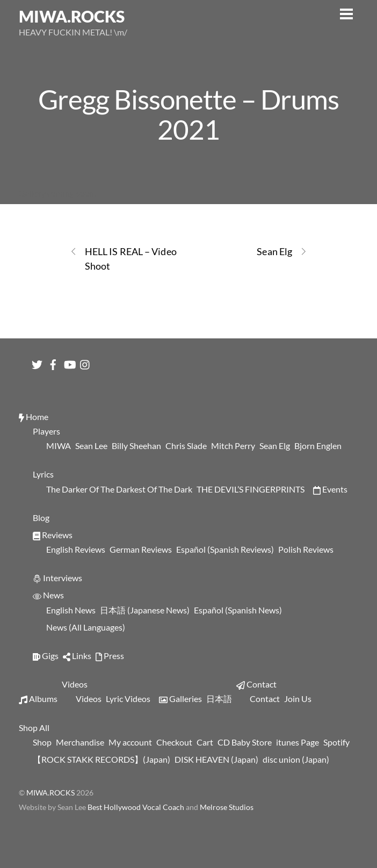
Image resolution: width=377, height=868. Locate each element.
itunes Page (298, 742)
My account (130, 742)
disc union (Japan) (296, 759)
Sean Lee (91, 446)
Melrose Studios (227, 807)
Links (77, 656)
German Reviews (141, 549)
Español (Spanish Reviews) (225, 549)
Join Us (298, 699)
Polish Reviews (306, 549)
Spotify (336, 742)
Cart (205, 742)
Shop (42, 742)
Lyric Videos (128, 699)
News (48, 595)
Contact (256, 684)
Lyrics (43, 474)
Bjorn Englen (318, 446)
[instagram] (85, 362)
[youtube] (69, 362)
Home (34, 417)
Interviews (57, 578)
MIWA (59, 446)
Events (330, 489)
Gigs (46, 656)
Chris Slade (186, 446)
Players (46, 431)
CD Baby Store (245, 742)
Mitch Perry (233, 446)
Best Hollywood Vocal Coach (137, 807)
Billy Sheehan (136, 446)
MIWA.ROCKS (50, 793)
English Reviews (76, 549)
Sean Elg (282, 252)
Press (110, 656)
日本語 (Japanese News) (145, 610)
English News (71, 610)
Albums (38, 699)
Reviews (53, 535)
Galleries (180, 699)
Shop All (34, 728)
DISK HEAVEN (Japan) (216, 759)
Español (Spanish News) (238, 610)
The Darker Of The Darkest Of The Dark (119, 489)
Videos (75, 684)
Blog (41, 518)
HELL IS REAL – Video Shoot (123, 258)
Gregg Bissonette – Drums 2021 (188, 114)
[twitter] (37, 362)
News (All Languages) (86, 627)
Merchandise (80, 742)
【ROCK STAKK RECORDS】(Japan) (102, 759)
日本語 (219, 699)
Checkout (174, 742)
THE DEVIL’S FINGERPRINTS (251, 489)
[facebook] (53, 362)
